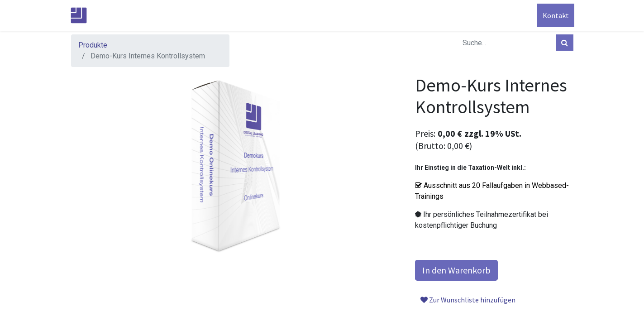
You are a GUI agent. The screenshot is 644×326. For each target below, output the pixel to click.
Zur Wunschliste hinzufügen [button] (468, 300)
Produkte (93, 45)
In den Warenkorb (456, 270)
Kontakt (555, 15)
